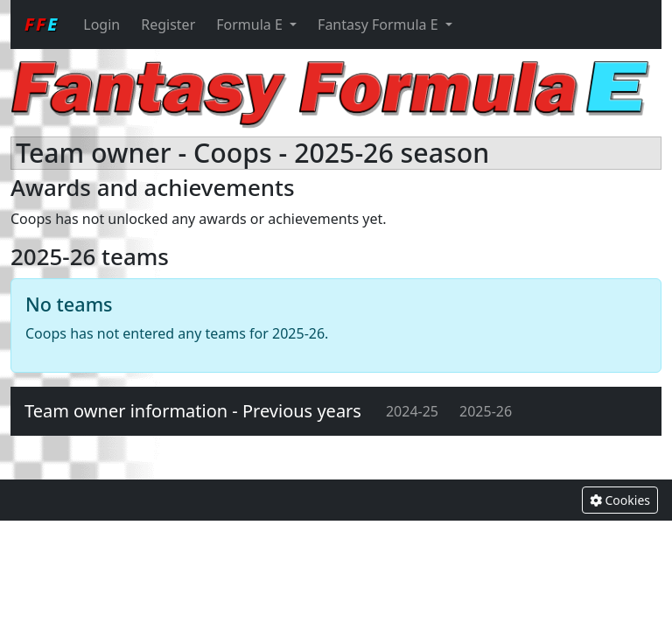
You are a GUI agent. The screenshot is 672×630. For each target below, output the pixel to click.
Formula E (251, 24)
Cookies (620, 500)
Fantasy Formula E (380, 24)
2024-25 (412, 411)
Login (101, 24)
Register (168, 24)
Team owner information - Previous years (193, 411)
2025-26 (486, 411)
